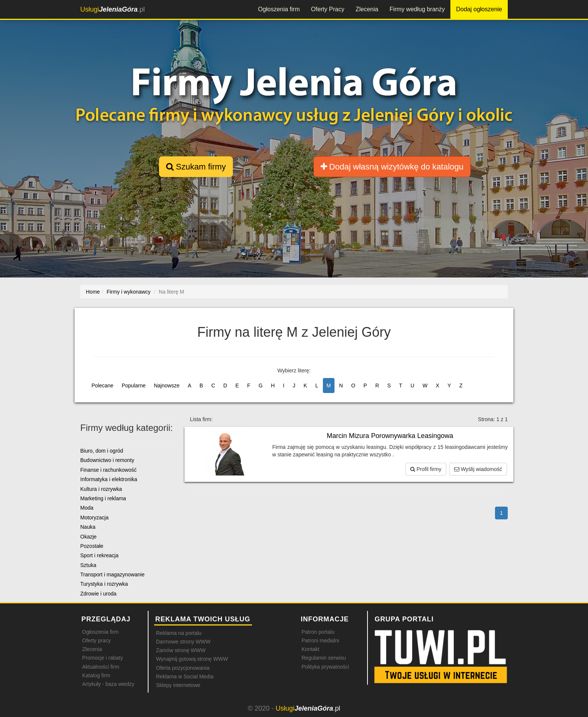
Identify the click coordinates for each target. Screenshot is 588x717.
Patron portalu (318, 632)
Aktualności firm (101, 667)
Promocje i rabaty (103, 658)
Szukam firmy (196, 167)
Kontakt (310, 649)
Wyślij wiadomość (478, 469)
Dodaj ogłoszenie (479, 9)
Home (93, 292)
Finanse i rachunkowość (108, 470)
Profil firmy (426, 469)
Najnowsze (166, 385)
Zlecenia (367, 9)
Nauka (88, 527)
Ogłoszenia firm (279, 9)
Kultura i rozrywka (101, 489)
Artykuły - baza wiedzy (108, 684)
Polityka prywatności (325, 667)
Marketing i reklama (103, 498)
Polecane (102, 385)
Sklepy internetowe (178, 685)
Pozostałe (92, 546)
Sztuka (88, 565)
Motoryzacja (94, 517)
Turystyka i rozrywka (104, 584)
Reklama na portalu (179, 633)
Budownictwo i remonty (107, 460)
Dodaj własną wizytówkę (392, 167)
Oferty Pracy (328, 9)
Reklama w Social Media (185, 676)
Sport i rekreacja (99, 555)
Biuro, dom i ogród (102, 451)
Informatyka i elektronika (109, 479)
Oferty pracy (96, 640)
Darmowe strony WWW (183, 642)
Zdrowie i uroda (98, 594)
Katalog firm (96, 675)
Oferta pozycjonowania (183, 668)
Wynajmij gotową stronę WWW (192, 659)
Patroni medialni (320, 640)
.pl (112, 9)
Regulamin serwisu (324, 658)
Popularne (133, 385)
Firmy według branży (417, 9)
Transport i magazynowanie (112, 574)
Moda (87, 508)
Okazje (88, 537)
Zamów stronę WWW (181, 650)
